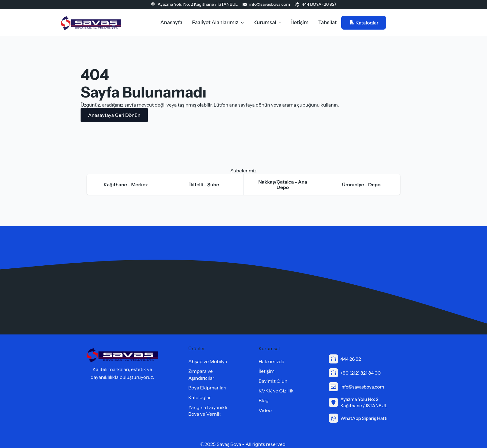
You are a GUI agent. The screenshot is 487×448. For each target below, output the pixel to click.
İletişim (300, 22)
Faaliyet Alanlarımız (215, 22)
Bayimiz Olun (273, 381)
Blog (264, 400)
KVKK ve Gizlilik (276, 391)
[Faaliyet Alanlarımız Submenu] (243, 22)
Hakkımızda (271, 361)
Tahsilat (328, 22)
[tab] (126, 185)
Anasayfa (171, 22)
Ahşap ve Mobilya (208, 361)
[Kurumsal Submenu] (281, 22)
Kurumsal (265, 22)
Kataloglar (200, 397)
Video (265, 410)
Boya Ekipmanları (207, 388)
